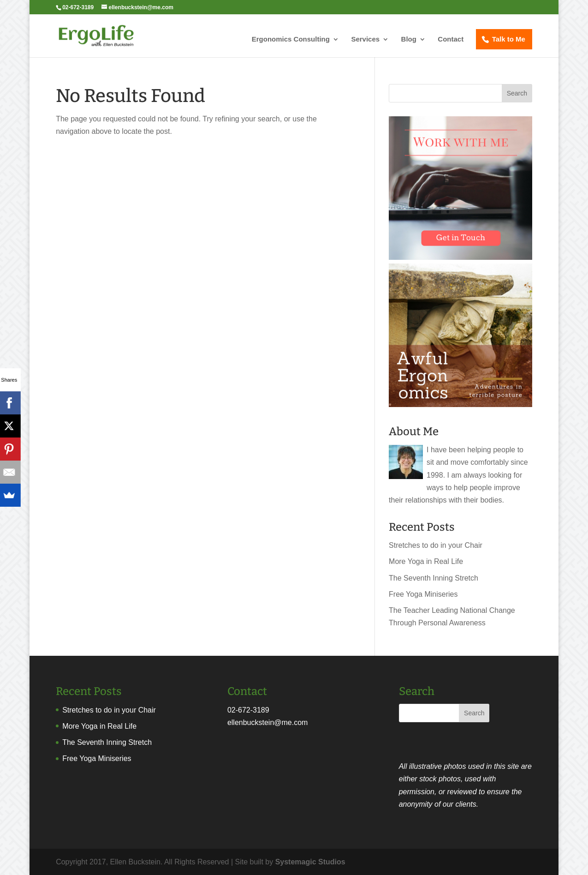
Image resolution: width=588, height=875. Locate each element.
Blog (409, 39)
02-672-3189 (248, 710)
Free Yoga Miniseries (423, 594)
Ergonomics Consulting (291, 39)
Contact (451, 39)
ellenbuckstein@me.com (268, 722)
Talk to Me (509, 39)
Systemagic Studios (310, 862)
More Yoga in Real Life (426, 561)
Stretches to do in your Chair (436, 545)
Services (365, 39)
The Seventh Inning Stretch (434, 578)
